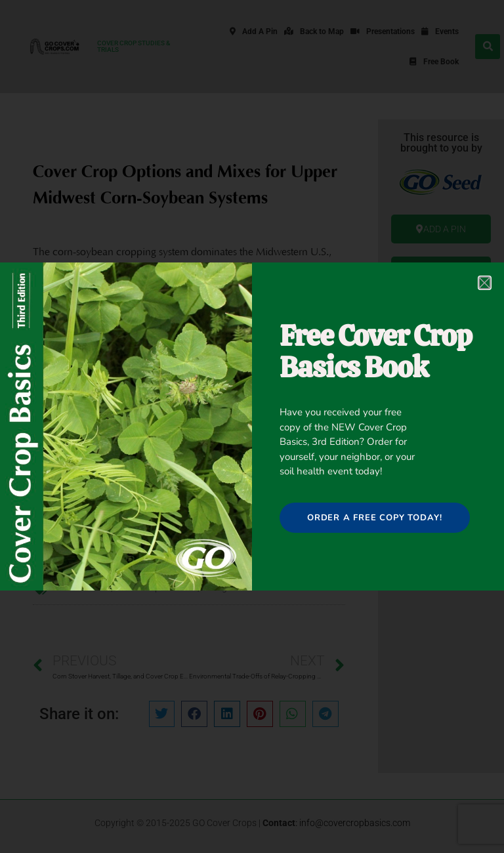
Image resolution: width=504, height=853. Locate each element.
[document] (252, 427)
